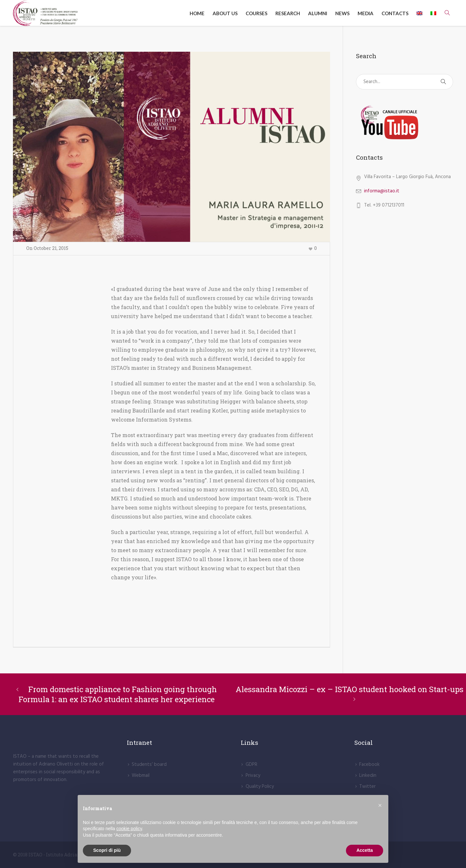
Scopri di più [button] (107, 850)
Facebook (369, 765)
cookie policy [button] (129, 829)
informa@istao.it (382, 191)
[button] (380, 805)
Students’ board (149, 765)
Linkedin (368, 776)
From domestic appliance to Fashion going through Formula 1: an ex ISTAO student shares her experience (118, 694)
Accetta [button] (365, 850)
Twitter (367, 787)
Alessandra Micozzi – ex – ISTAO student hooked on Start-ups (349, 689)
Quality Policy (260, 787)
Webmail (141, 776)
